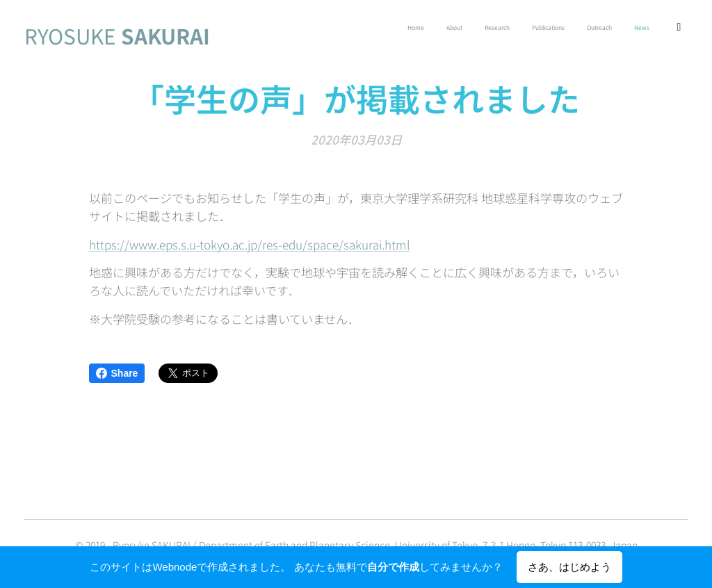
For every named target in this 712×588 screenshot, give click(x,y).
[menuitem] (558, 28)
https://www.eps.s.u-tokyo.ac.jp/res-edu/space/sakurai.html (250, 244)
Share (117, 373)
